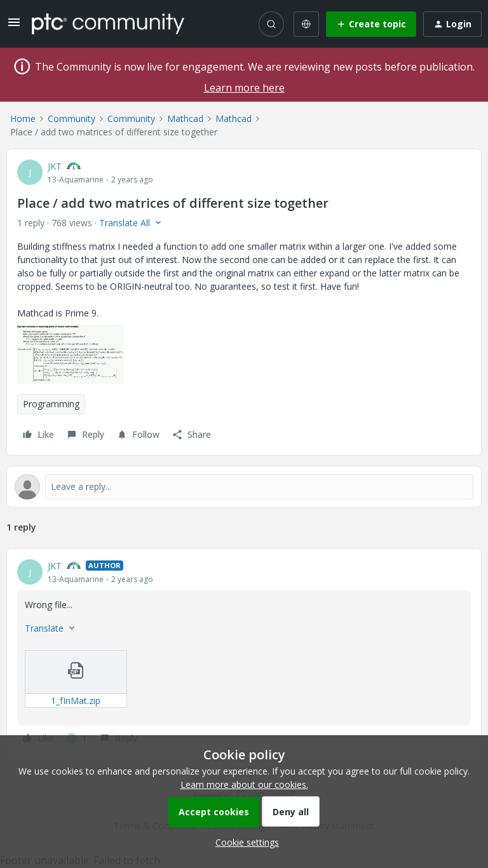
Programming (51, 404)
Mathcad (185, 119)
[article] (244, 654)
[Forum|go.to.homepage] (108, 24)
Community (71, 119)
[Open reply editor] (244, 487)
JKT (55, 166)
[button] (14, 26)
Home (23, 119)
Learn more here (244, 88)
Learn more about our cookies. (244, 784)
